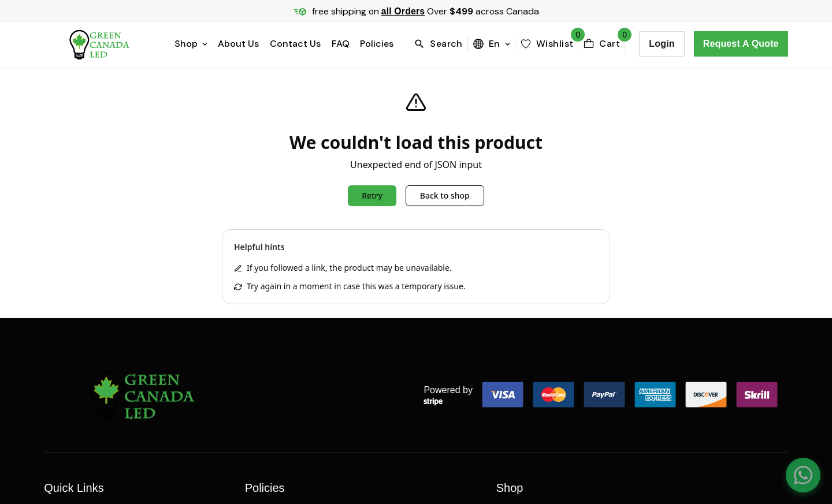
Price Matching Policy (290, 279)
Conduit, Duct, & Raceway (552, 331)
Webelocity (183, 451)
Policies (377, 44)
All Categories (526, 383)
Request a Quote (741, 44)
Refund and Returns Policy (300, 331)
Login (662, 44)
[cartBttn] (601, 44)
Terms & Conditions (287, 383)
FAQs (55, 357)
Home (56, 279)
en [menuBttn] (491, 44)
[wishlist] (547, 44)
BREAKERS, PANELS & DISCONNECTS (572, 305)
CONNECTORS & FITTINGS (550, 357)
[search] (441, 44)
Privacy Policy (274, 305)
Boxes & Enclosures (538, 279)
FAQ (341, 44)
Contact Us (295, 44)
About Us (238, 44)
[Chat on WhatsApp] (803, 475)
